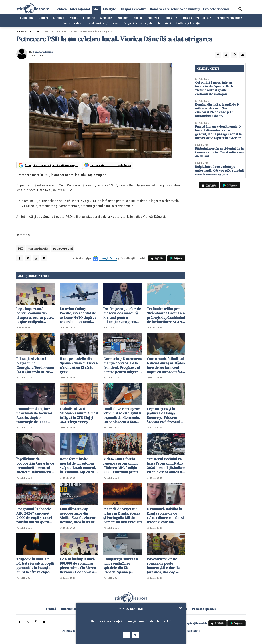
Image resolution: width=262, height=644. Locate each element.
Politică (61, 9)
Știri (96, 9)
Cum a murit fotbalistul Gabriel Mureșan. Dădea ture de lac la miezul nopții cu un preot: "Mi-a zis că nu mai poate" (166, 365)
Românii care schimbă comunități (175, 9)
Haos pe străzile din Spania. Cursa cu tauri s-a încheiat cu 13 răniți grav (79, 365)
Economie (27, 18)
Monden (59, 18)
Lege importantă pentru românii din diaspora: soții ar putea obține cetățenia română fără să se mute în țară (35, 315)
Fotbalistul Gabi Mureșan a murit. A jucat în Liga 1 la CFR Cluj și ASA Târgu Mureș (79, 415)
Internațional (80, 9)
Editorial (153, 18)
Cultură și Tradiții (188, 23)
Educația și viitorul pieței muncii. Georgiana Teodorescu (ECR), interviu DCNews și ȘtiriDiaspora (35, 365)
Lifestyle (109, 9)
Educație (89, 18)
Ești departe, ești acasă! (103, 23)
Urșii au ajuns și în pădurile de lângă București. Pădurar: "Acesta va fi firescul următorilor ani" (163, 415)
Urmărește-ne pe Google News (111, 165)
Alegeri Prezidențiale (138, 23)
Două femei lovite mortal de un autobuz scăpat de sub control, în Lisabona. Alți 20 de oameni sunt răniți (78, 465)
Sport (74, 18)
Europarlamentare (229, 18)
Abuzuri (123, 18)
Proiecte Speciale (216, 9)
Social (138, 18)
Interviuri (164, 23)
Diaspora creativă (133, 9)
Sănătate (106, 18)
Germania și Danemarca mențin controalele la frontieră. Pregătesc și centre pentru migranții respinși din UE (122, 365)
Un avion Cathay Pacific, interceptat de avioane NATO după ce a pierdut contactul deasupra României (78, 315)
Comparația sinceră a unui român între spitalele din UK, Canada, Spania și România (121, 566)
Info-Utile (171, 18)
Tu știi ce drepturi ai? (197, 18)
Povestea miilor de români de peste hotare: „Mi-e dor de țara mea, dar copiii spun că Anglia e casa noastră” (164, 566)
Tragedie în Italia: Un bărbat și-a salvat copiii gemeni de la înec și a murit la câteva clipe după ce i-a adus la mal (35, 566)
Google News (108, 258)
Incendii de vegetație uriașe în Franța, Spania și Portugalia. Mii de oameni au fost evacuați (122, 515)
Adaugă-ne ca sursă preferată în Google (51, 165)
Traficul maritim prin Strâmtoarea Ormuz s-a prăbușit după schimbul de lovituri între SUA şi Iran (166, 315)
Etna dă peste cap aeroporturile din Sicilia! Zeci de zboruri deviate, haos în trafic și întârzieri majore (79, 515)
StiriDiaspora (24, 31)
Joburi (43, 18)
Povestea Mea (72, 23)
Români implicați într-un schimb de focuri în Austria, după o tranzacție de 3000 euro (34, 415)
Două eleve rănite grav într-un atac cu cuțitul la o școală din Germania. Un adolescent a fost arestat (122, 415)
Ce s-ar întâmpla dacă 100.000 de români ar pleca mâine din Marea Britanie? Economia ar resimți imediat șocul (78, 566)
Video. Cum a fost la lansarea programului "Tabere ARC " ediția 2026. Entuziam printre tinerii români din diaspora (122, 465)
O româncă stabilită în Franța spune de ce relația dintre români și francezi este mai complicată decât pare (165, 515)
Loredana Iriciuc (43, 52)
